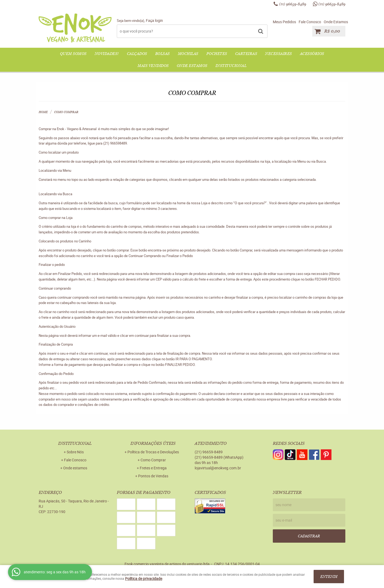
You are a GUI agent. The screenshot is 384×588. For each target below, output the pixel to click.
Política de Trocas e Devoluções (153, 452)
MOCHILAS (188, 54)
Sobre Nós (75, 452)
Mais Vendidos (153, 66)
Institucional (231, 66)
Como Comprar (153, 460)
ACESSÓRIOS (312, 54)
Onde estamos (75, 468)
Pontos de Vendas (153, 476)
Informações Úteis (153, 443)
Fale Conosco (310, 22)
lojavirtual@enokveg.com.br (218, 468)
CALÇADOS (137, 54)
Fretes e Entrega (153, 468)
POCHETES (217, 54)
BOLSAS (163, 54)
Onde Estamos (336, 22)
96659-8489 (293, 4)
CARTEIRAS (246, 54)
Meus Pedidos (284, 22)
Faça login (154, 20)
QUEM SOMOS (73, 54)
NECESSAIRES (279, 54)
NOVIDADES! (107, 54)
